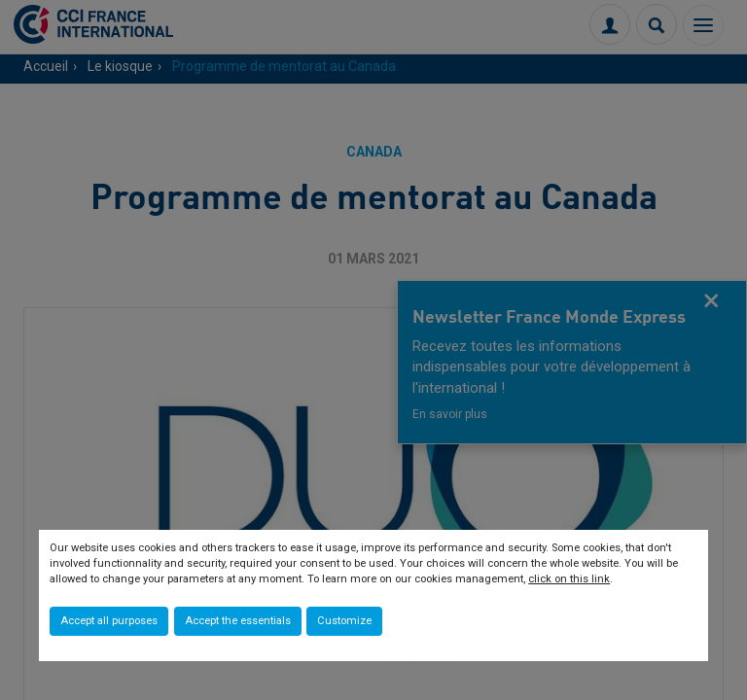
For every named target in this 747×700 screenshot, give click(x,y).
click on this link (569, 579)
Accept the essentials (238, 621)
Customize (344, 621)
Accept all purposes (109, 621)
